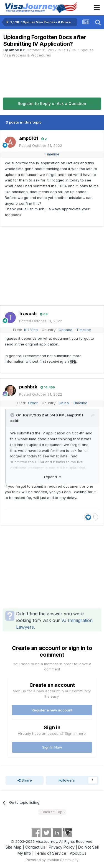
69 (44, 314)
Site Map (14, 847)
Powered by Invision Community (52, 860)
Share (25, 780)
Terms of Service (50, 853)
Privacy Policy (62, 847)
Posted (41, 145)
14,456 (48, 387)
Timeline (52, 154)
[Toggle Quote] (13, 415)
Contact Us (35, 847)
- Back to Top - (52, 812)
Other (33, 403)
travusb (28, 314)
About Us (78, 853)
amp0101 (17, 50)
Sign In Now (52, 747)
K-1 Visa (31, 330)
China (64, 403)
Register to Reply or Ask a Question (52, 103)
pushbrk (28, 387)
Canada (65, 330)
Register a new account (52, 710)
